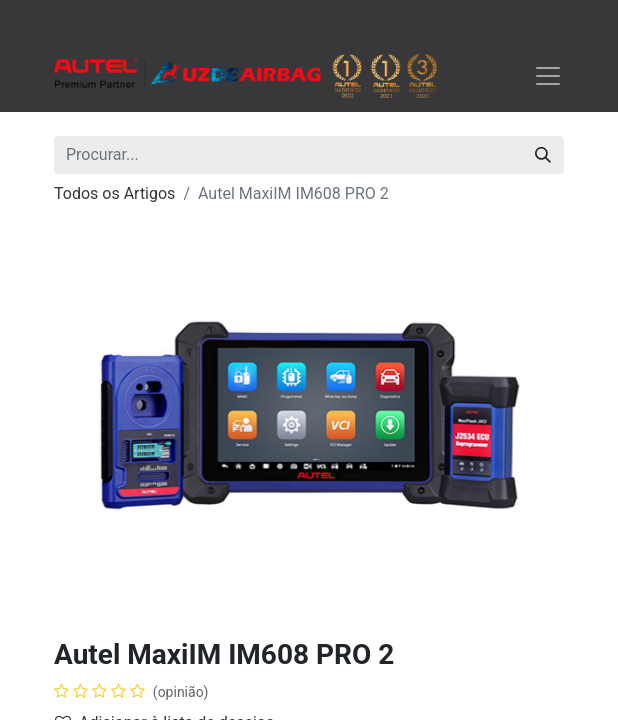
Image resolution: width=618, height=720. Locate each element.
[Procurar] (543, 155)
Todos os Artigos (114, 193)
